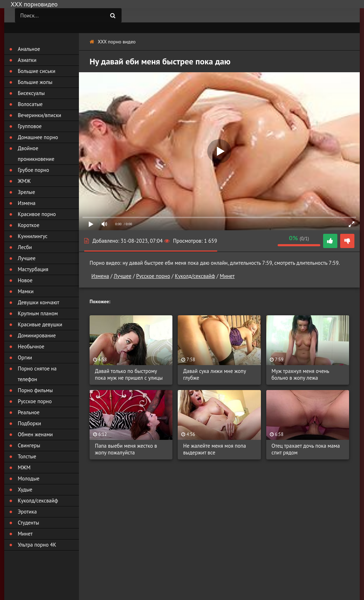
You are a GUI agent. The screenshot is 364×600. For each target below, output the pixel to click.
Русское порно (153, 276)
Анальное (29, 49)
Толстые (27, 456)
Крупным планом (38, 313)
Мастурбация (33, 269)
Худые (25, 490)
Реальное (29, 412)
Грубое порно (33, 170)
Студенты (28, 523)
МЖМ (24, 467)
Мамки (26, 291)
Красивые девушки (40, 324)
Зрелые (26, 192)
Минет (227, 276)
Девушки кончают (39, 302)
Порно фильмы (35, 390)
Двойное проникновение (36, 154)
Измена (100, 276)
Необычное (31, 346)
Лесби (25, 247)
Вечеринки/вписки (39, 115)
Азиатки (27, 60)
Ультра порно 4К (37, 545)
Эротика (27, 512)
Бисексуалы (31, 93)
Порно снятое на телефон (37, 374)
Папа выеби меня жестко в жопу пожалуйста (126, 449)
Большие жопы (35, 82)
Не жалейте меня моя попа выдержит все (215, 449)
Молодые (29, 478)
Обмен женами (35, 434)
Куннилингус (33, 236)
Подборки (30, 423)
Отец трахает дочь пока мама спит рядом (306, 449)
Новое (25, 280)
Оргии (25, 357)
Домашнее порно (38, 137)
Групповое (30, 126)
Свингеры (29, 445)
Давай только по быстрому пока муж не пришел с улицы (129, 374)
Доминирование (37, 335)
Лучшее (123, 276)
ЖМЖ (24, 181)
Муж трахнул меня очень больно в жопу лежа (300, 374)
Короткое (29, 225)
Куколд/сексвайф (195, 276)
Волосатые (30, 104)
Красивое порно (37, 214)
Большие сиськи (37, 71)
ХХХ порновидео (34, 4)
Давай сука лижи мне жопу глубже (214, 374)
